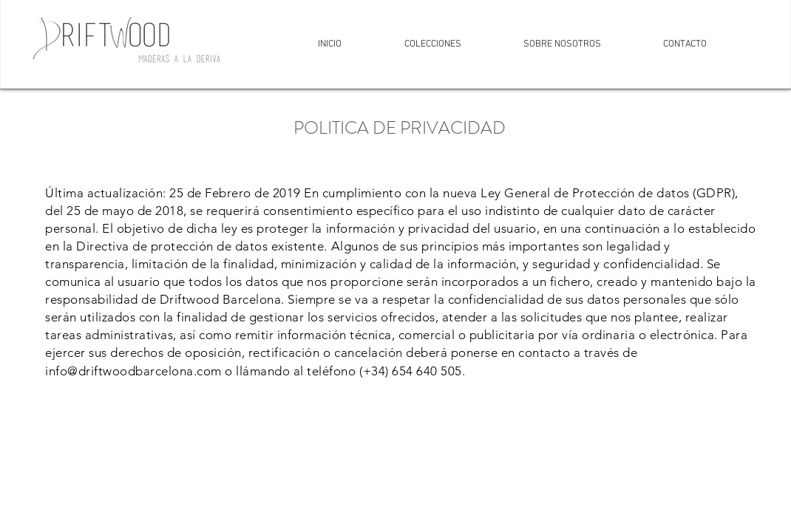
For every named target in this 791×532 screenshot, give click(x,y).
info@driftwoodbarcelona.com (133, 371)
